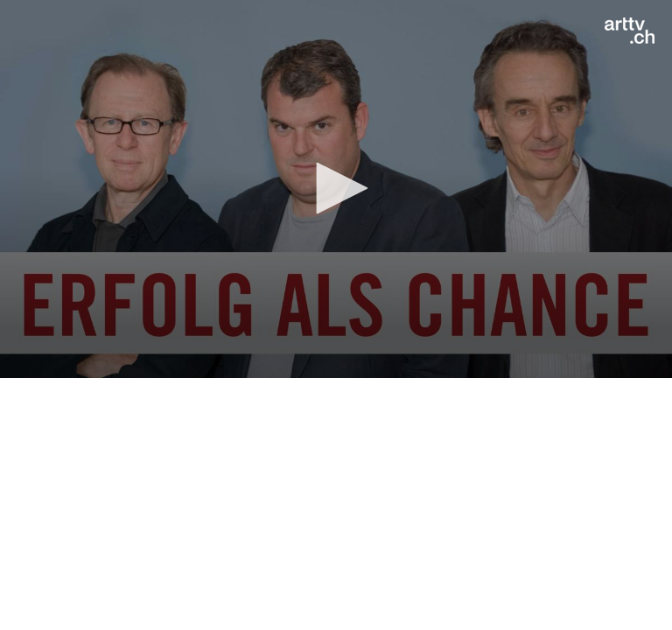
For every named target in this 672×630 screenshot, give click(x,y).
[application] (336, 189)
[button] (336, 188)
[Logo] (630, 31)
